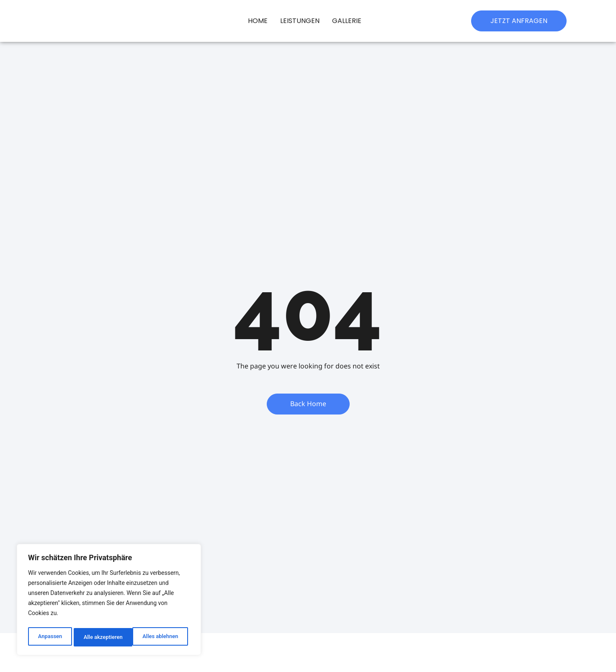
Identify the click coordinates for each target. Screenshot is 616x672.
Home (258, 21)
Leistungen (300, 21)
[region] (109, 601)
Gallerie (347, 21)
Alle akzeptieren (160, 637)
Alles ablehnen (101, 637)
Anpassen (49, 637)
